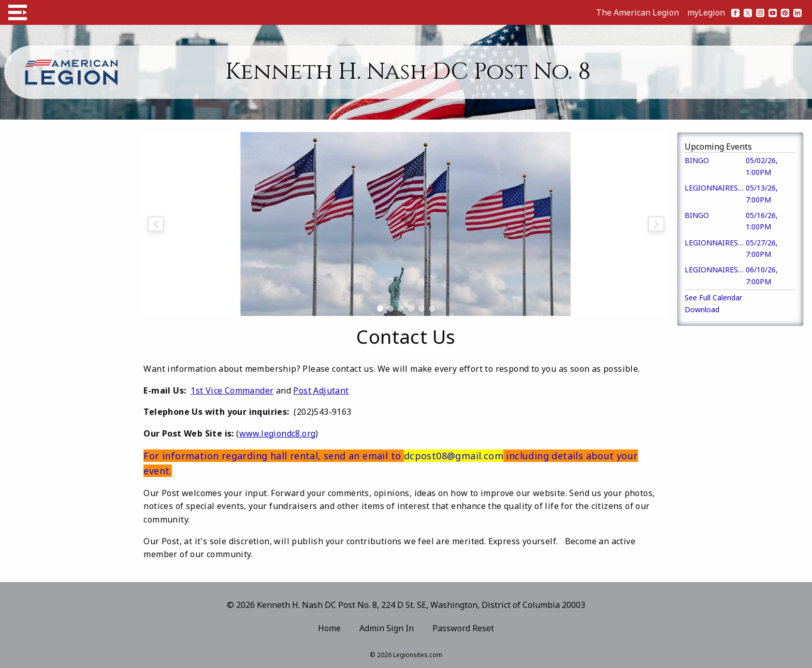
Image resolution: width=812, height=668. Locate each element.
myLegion (706, 12)
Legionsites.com (418, 655)
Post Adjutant (321, 390)
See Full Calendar (713, 297)
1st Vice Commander (232, 390)
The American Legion (637, 12)
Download (702, 309)
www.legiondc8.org (278, 433)
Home (329, 628)
